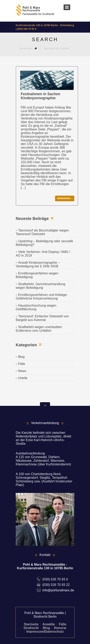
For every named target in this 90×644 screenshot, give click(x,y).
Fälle (22, 364)
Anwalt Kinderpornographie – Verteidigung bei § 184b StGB (38, 264)
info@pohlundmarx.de (55, 590)
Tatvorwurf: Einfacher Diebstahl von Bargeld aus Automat (42, 318)
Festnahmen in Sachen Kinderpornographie (41, 96)
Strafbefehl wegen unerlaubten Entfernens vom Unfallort (39, 329)
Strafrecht (31, 628)
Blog (21, 357)
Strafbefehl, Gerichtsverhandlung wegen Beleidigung (41, 286)
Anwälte (49, 624)
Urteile (23, 378)
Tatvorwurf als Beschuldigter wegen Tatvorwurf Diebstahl (42, 232)
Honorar (60, 628)
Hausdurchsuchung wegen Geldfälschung (36, 307)
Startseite (31, 624)
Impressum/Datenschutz (45, 632)
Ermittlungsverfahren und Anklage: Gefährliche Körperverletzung (42, 297)
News (22, 371)
